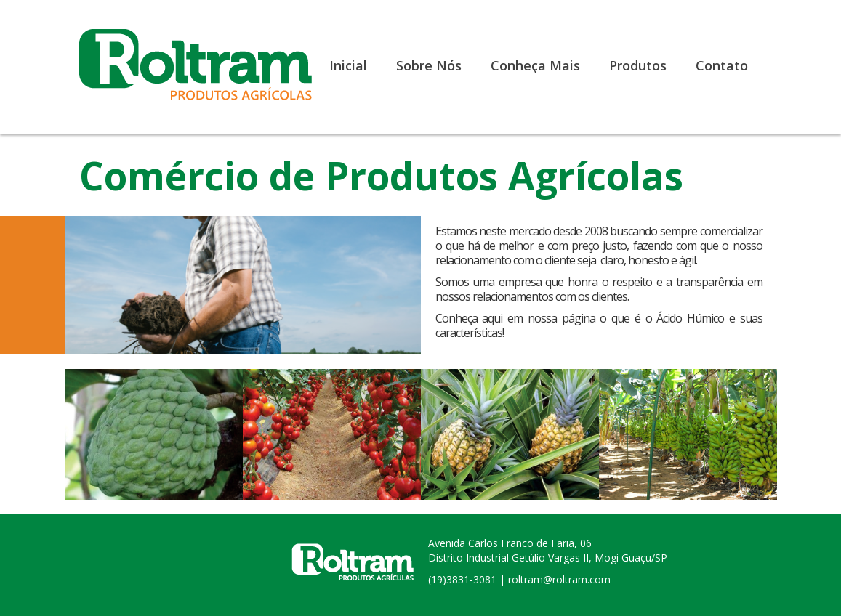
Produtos (638, 65)
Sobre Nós (429, 65)
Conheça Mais (535, 65)
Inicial (348, 65)
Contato (722, 65)
